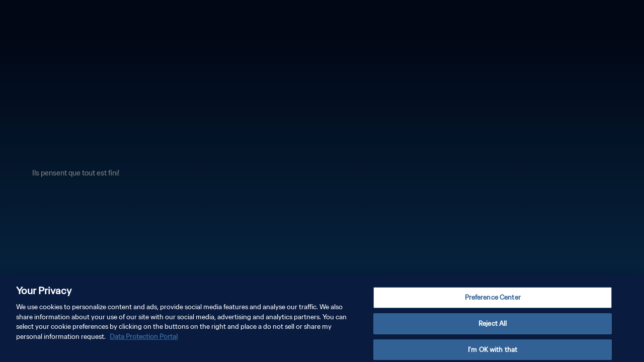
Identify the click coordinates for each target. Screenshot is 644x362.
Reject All (493, 327)
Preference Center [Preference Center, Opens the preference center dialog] (493, 301)
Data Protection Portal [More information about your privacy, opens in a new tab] (144, 340)
